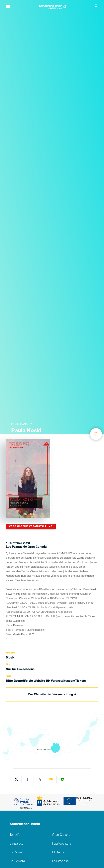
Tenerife (15, 835)
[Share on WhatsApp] (63, 780)
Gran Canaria (61, 835)
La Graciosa (60, 861)
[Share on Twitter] (16, 780)
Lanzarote (16, 844)
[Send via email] (51, 780)
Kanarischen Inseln (25, 824)
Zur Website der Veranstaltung (52, 695)
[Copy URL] (40, 780)
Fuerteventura (62, 844)
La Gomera (17, 861)
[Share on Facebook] (28, 780)
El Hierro (58, 853)
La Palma (16, 853)
